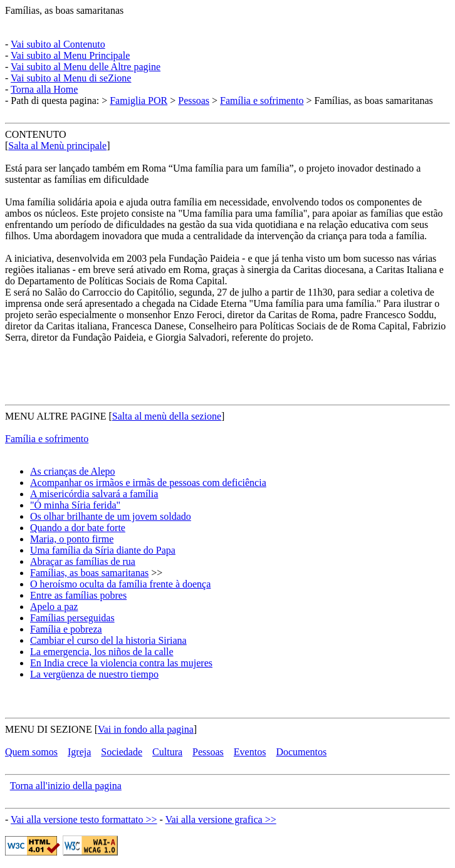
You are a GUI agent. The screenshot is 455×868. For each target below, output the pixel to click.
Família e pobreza (66, 629)
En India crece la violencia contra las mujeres (121, 663)
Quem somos (31, 752)
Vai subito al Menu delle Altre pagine (86, 67)
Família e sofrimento (262, 101)
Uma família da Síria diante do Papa (103, 550)
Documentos (301, 752)
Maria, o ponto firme (72, 539)
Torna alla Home (44, 89)
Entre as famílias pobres (78, 595)
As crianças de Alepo (73, 471)
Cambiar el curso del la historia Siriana (108, 640)
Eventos (250, 752)
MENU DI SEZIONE (49, 729)
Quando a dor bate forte (78, 528)
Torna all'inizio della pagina (66, 786)
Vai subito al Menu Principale (70, 55)
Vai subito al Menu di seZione (71, 78)
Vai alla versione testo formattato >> (84, 819)
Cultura (167, 752)
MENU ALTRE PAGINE (56, 416)
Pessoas (194, 101)
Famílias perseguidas (72, 618)
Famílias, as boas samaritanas (64, 10)
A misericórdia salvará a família (94, 494)
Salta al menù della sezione (167, 416)
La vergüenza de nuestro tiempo (94, 674)
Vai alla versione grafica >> (221, 819)
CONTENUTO (35, 134)
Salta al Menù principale (57, 146)
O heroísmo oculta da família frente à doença (120, 584)
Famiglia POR (139, 101)
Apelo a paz (54, 607)
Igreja (79, 752)
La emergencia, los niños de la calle (102, 652)
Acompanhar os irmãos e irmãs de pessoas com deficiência (148, 483)
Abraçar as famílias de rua (83, 561)
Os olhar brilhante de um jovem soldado (111, 516)
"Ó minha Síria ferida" (75, 505)
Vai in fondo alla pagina (146, 729)
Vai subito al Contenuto (58, 44)
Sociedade (122, 752)
